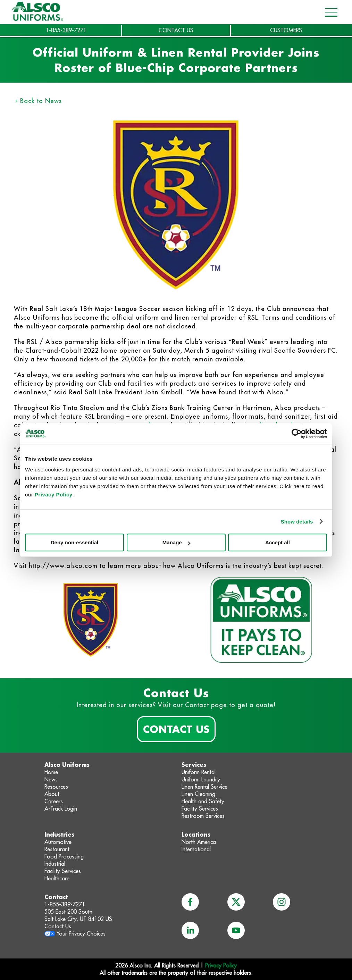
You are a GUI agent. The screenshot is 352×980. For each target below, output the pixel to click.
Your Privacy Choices (81, 933)
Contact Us (176, 729)
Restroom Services (203, 816)
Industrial (55, 864)
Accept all (278, 542)
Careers (54, 801)
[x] (236, 902)
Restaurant (57, 849)
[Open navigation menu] (329, 12)
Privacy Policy (54, 495)
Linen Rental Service (204, 787)
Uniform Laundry (201, 779)
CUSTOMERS (286, 30)
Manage (176, 542)
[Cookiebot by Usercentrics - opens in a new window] (297, 434)
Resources (56, 787)
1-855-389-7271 (66, 30)
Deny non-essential (75, 542)
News (51, 779)
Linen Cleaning (198, 794)
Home (51, 772)
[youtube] (236, 930)
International (196, 849)
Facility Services (200, 809)
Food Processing (64, 856)
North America (199, 842)
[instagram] (282, 902)
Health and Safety (203, 801)
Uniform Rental (199, 772)
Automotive (58, 842)
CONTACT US (176, 30)
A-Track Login (61, 809)
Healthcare (57, 878)
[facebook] (190, 902)
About (52, 794)
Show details (297, 522)
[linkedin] (190, 930)
